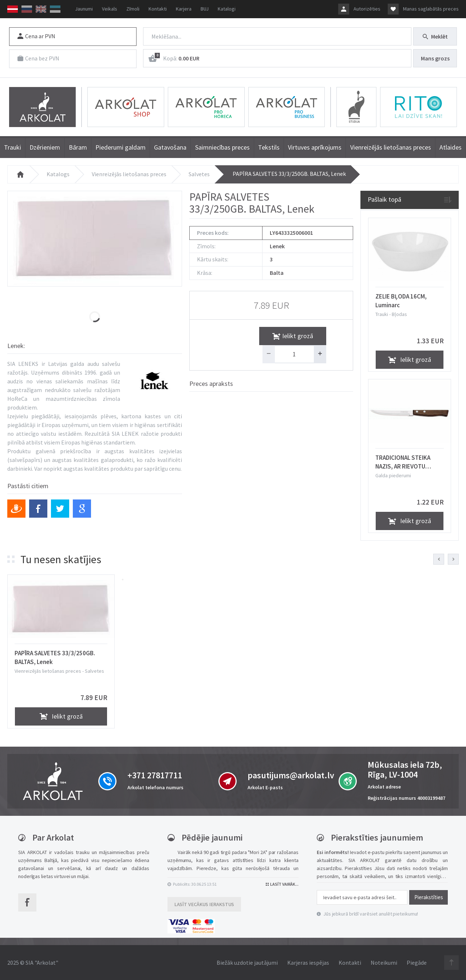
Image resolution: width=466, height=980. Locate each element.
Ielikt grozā (306, 335)
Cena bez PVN (38, 58)
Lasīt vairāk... (282, 884)
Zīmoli (133, 9)
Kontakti (158, 9)
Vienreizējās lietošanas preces (129, 174)
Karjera (184, 9)
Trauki (382, 314)
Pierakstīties (429, 897)
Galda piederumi (393, 475)
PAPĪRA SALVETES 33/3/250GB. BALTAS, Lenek (289, 174)
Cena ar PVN (36, 36)
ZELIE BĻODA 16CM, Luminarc (401, 301)
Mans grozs (435, 58)
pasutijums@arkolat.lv (291, 775)
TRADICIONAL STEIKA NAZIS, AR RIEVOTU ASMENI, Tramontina (403, 462)
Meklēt (435, 36)
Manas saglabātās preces (431, 9)
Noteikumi (384, 963)
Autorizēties (367, 9)
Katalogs (58, 174)
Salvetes (199, 174)
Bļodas (399, 314)
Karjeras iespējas (308, 963)
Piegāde (417, 963)
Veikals (110, 9)
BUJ (205, 9)
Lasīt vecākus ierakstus (204, 904)
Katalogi (227, 9)
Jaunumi (84, 9)
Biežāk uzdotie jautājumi (247, 963)
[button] (123, 580)
